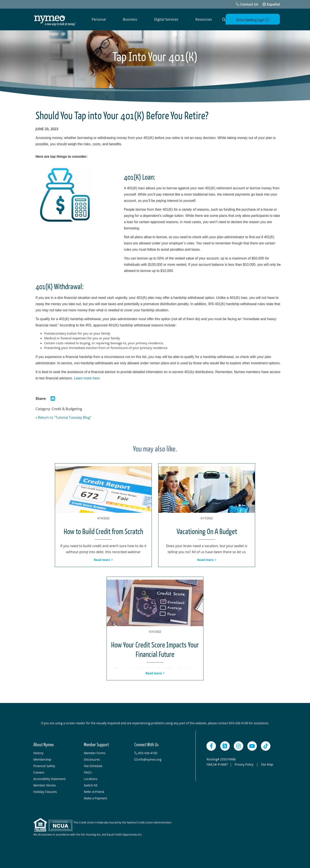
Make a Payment (95, 798)
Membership (42, 759)
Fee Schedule (93, 766)
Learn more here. (87, 378)
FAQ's (88, 772)
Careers (39, 772)
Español (271, 4)
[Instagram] (239, 746)
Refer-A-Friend (94, 792)
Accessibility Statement (50, 779)
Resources (204, 19)
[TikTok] (266, 746)
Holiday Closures (45, 792)
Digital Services (166, 19)
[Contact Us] (247, 4)
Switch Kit (91, 785)
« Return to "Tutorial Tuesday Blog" (64, 417)
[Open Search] (223, 20)
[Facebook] (211, 746)
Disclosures (92, 759)
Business (130, 19)
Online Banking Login (255, 20)
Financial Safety (44, 766)
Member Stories (45, 785)
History (38, 753)
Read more (103, 560)
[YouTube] (252, 746)
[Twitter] (225, 746)
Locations (90, 779)
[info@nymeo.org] (157, 759)
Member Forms (95, 753)
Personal (99, 19)
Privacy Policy (244, 764)
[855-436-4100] (157, 753)
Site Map (267, 764)
